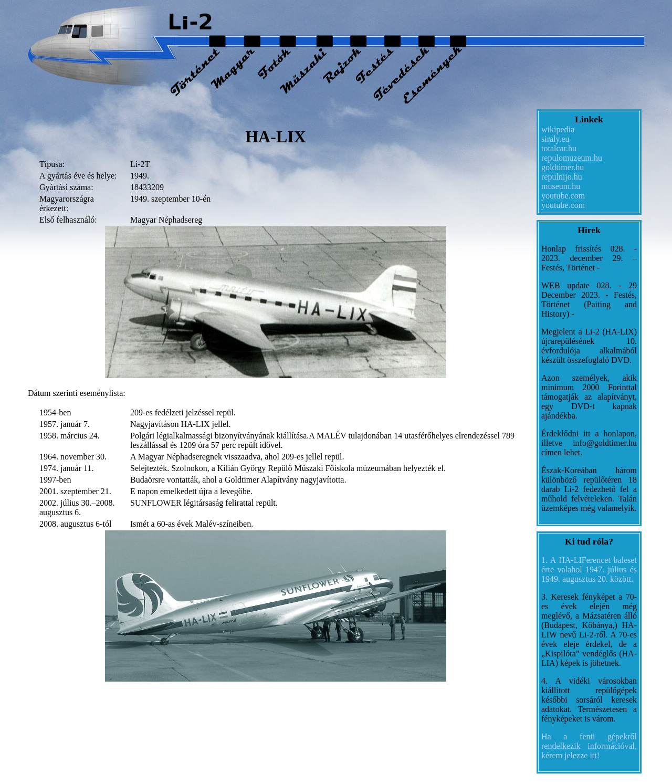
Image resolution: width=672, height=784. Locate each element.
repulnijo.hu (562, 177)
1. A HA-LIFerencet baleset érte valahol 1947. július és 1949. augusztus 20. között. (589, 569)
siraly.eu (555, 139)
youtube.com (563, 196)
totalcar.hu (559, 148)
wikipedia (558, 129)
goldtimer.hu (563, 167)
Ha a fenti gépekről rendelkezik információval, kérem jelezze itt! (589, 746)
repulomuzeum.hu (572, 158)
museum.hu (561, 186)
